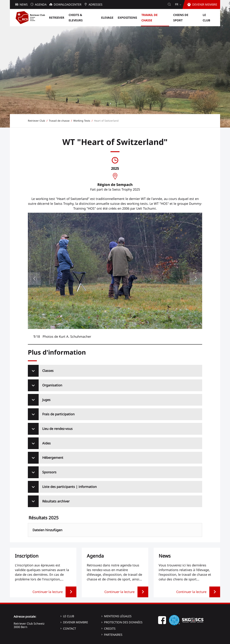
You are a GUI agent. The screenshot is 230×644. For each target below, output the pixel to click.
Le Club (69, 616)
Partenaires (113, 635)
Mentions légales (118, 616)
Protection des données (123, 622)
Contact (70, 629)
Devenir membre (76, 622)
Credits (110, 629)
